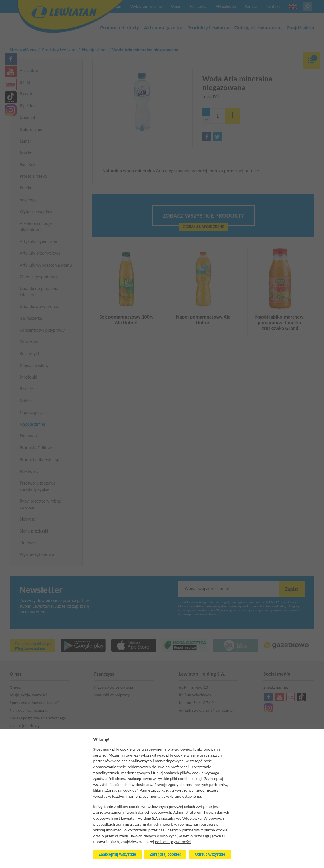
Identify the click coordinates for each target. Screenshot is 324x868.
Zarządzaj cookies (165, 854)
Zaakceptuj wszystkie (117, 854)
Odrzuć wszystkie (210, 854)
